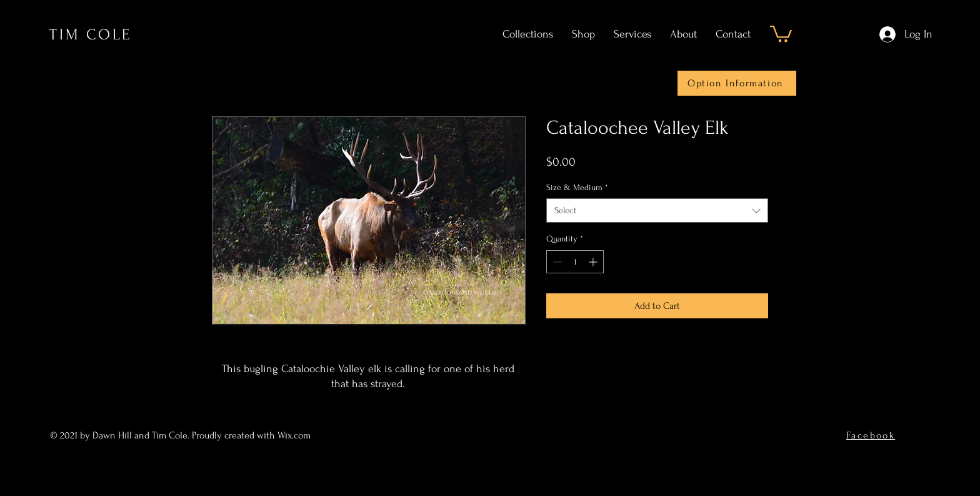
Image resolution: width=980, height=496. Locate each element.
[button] (781, 33)
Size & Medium (577, 187)
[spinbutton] (575, 262)
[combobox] (657, 210)
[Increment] (594, 262)
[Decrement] (556, 262)
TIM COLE (91, 35)
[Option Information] (737, 83)
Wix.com (295, 435)
